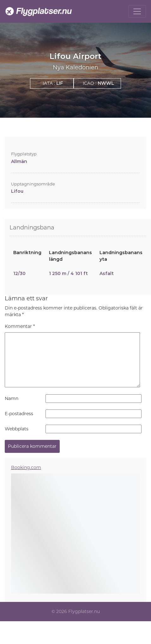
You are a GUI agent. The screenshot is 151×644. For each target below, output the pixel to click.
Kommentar (20, 326)
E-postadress (19, 414)
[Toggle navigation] (137, 11)
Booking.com (26, 467)
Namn (12, 398)
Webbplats (17, 429)
